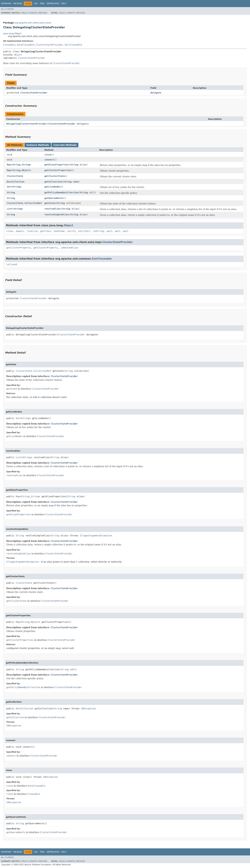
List (9, 209)
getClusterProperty (19, 248)
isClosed (12, 264)
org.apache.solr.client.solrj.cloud (33, 23)
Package (18, 4)
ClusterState (15, 176)
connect (49, 160)
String (16, 165)
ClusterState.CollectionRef (24, 203)
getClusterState (55, 176)
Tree (42, 4)
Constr (33, 13)
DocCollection (16, 182)
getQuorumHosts (54, 198)
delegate (156, 93)
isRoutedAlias (69, 248)
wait (109, 231)
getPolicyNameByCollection (61, 192)
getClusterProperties (58, 170)
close (48, 155)
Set (9, 187)
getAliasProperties (57, 165)
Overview (6, 4)
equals (20, 231)
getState (50, 203)
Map (9, 165)
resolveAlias (53, 209)
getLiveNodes (53, 187)
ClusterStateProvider (50, 45)
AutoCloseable (26, 45)
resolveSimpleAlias (57, 215)
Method (43, 13)
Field (24, 13)
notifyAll (84, 231)
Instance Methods (38, 145)
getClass (46, 231)
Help (64, 4)
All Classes (7, 9)
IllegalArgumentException (96, 536)
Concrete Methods (65, 145)
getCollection (53, 182)
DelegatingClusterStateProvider (27, 124)
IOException (88, 709)
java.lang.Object (12, 33)
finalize (32, 231)
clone (10, 231)
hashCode (59, 231)
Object (18, 55)
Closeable (9, 45)
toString (99, 231)
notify (71, 231)
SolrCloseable (73, 45)
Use (36, 4)
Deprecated (53, 4)
